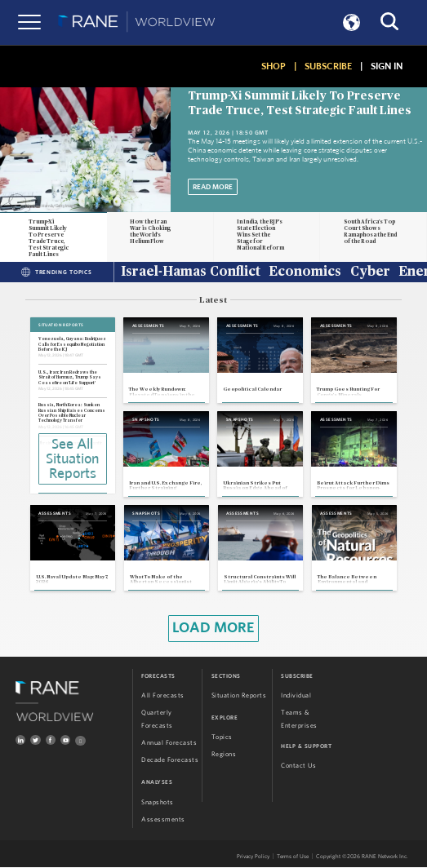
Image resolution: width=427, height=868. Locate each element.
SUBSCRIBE (328, 66)
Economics (305, 272)
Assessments (163, 819)
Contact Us (298, 766)
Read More (213, 187)
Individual (296, 695)
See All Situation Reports (72, 459)
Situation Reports (239, 695)
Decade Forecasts (170, 761)
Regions (224, 755)
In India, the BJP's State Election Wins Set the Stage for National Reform (260, 235)
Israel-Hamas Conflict (191, 272)
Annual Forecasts (169, 744)
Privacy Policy (253, 856)
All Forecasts (163, 695)
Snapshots (158, 802)
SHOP (274, 66)
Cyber (370, 272)
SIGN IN (387, 66)
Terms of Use (293, 856)
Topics (222, 737)
